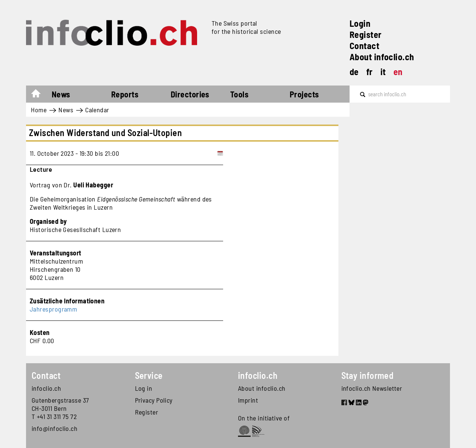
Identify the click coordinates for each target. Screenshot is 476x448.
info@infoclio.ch (54, 428)
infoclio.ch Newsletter (372, 388)
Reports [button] (125, 94)
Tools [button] (239, 94)
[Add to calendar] (220, 153)
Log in (144, 388)
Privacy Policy (154, 400)
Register (366, 34)
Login (360, 23)
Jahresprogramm (53, 309)
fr (370, 72)
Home (40, 95)
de (354, 72)
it (383, 72)
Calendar (97, 110)
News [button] (61, 94)
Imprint (248, 400)
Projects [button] (304, 94)
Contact (364, 46)
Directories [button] (190, 94)
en (398, 72)
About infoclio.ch (382, 57)
